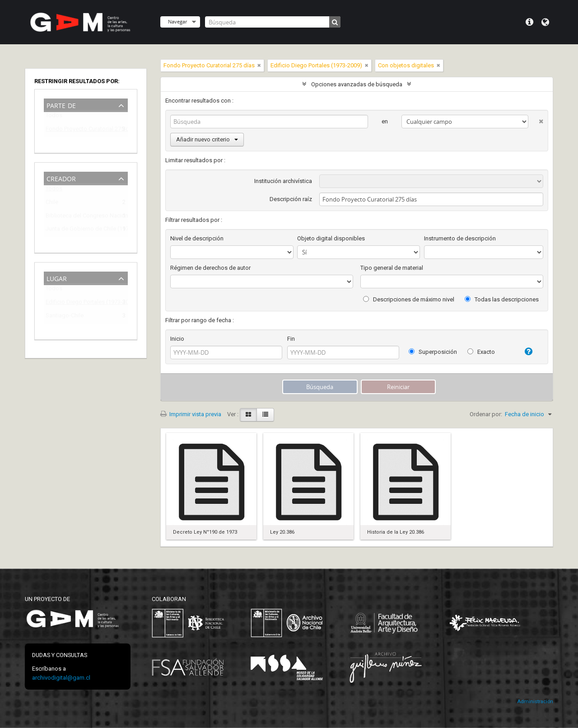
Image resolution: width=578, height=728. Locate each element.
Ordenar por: (486, 414)
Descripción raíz (291, 199)
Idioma (545, 22)
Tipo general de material (392, 268)
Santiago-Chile (65, 317)
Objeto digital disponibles (331, 238)
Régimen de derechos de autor (210, 268)
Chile (52, 204)
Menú (529, 22)
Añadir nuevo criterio (207, 139)
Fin (291, 339)
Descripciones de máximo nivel (409, 299)
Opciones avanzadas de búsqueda (357, 84)
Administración (535, 702)
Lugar (57, 278)
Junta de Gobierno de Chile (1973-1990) (79, 230)
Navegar (177, 21)
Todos (54, 117)
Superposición (433, 352)
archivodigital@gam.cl (61, 678)
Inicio (177, 339)
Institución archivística (283, 181)
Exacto (481, 352)
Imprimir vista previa (191, 414)
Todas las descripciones (502, 299)
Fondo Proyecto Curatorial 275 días (79, 130)
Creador (61, 178)
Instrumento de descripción (460, 238)
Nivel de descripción (197, 238)
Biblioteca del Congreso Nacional (79, 217)
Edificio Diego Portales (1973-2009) (79, 303)
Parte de (61, 105)
